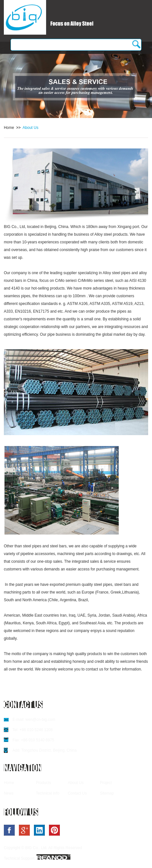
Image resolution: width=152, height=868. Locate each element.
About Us (31, 128)
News (9, 793)
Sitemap (107, 793)
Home (9, 128)
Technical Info (48, 793)
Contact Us (77, 793)
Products (43, 783)
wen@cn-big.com (40, 720)
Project (106, 783)
